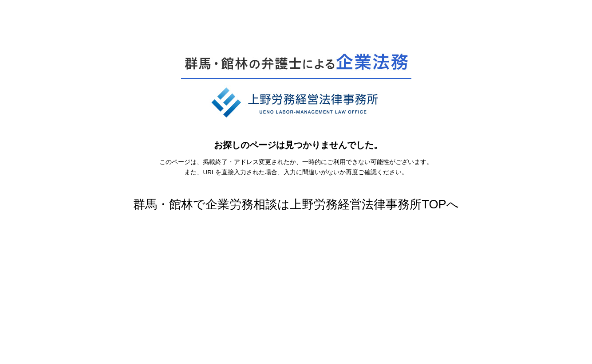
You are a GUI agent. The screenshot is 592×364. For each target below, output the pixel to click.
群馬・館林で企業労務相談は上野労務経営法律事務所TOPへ (296, 204)
